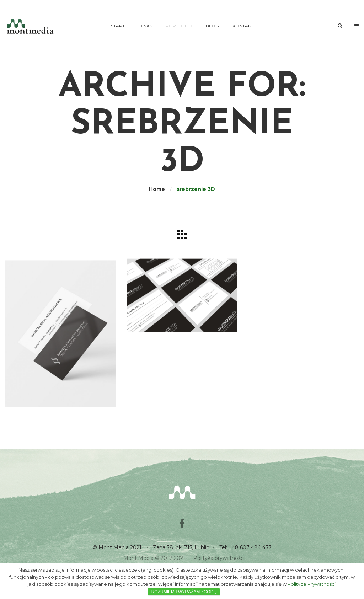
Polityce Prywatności (312, 584)
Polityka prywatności (219, 558)
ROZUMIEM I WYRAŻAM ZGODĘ (184, 592)
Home (157, 189)
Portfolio (179, 26)
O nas (145, 26)
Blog (212, 26)
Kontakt (243, 26)
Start (118, 26)
